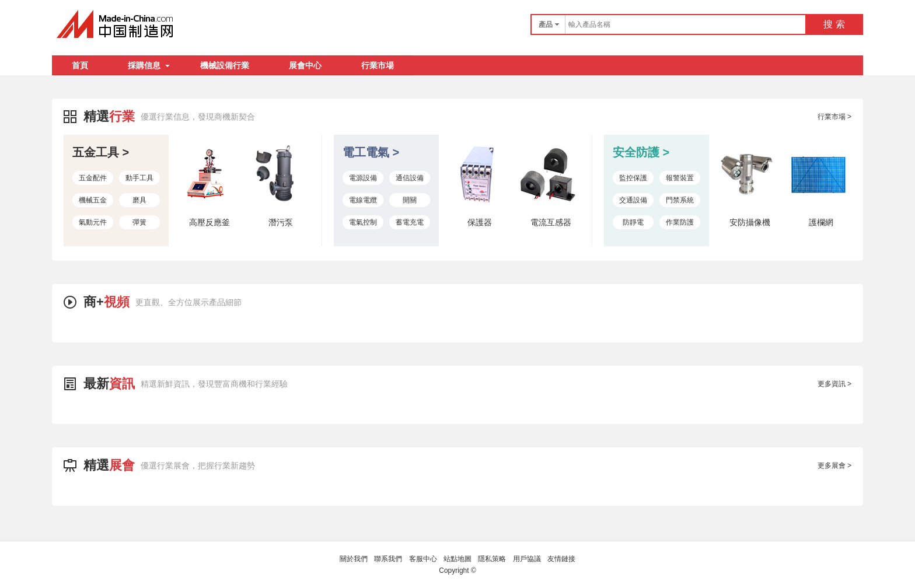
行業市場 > (834, 117)
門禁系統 (680, 200)
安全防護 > (641, 152)
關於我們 (354, 559)
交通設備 (633, 200)
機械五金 (93, 200)
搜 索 (834, 24)
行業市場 (378, 65)
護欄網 (821, 222)
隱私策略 (492, 559)
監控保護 (633, 178)
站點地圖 (457, 559)
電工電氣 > (371, 152)
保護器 (480, 222)
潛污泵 (281, 222)
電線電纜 (363, 200)
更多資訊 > (834, 384)
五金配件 (93, 178)
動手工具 (139, 178)
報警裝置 (680, 178)
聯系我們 (388, 559)
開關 (410, 200)
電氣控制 (363, 222)
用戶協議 (527, 559)
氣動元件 (93, 222)
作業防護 (680, 222)
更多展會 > (834, 466)
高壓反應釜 (209, 222)
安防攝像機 (750, 222)
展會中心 (305, 65)
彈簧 (139, 222)
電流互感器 (551, 222)
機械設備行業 (225, 65)
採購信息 (149, 65)
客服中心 (423, 559)
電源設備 (363, 178)
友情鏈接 (561, 559)
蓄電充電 (410, 222)
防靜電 (633, 222)
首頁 (80, 65)
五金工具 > (101, 152)
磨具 (139, 200)
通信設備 (410, 178)
